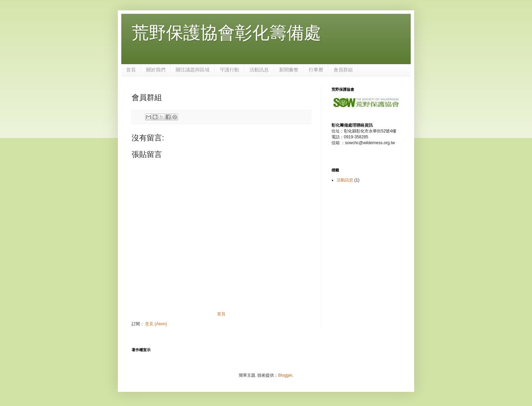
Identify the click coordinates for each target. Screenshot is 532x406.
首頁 (131, 70)
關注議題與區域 (193, 70)
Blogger (285, 375)
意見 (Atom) (156, 324)
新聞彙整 (289, 70)
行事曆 (316, 70)
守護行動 (229, 70)
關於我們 (156, 70)
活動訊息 (259, 70)
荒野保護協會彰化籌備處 (226, 33)
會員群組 (343, 70)
